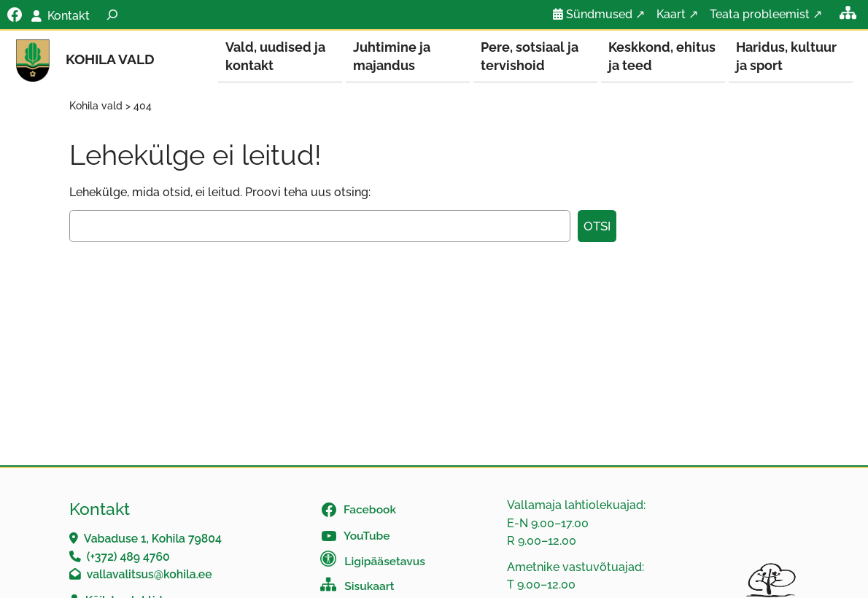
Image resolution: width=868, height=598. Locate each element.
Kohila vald (110, 60)
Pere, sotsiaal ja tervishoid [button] (530, 56)
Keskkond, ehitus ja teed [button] (662, 56)
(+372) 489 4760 (128, 558)
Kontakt (69, 16)
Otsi (597, 227)
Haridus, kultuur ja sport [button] (786, 56)
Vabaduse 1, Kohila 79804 (153, 539)
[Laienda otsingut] (112, 15)
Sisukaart (369, 587)
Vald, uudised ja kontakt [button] (275, 56)
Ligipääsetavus (385, 562)
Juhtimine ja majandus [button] (392, 56)
